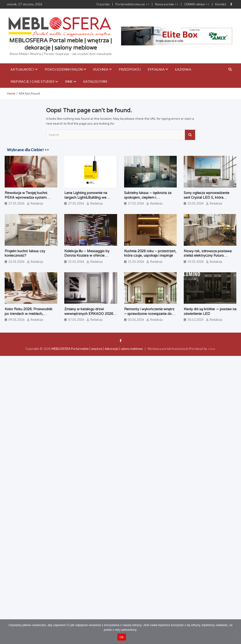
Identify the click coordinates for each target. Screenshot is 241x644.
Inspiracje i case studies (32, 81)
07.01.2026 (76, 320)
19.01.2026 (196, 262)
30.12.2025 (196, 320)
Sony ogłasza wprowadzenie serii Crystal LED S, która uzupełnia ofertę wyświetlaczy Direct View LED (208, 200)
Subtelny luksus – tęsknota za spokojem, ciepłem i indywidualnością (148, 197)
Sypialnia (156, 69)
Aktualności (22, 69)
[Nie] (235, 632)
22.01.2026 (17, 262)
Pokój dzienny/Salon (64, 69)
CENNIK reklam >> (197, 4)
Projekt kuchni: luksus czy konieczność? (25, 253)
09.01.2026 (17, 320)
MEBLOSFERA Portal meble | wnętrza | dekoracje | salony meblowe (97, 349)
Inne (69, 81)
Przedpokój (130, 69)
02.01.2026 (136, 320)
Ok (122, 637)
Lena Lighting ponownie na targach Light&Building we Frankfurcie (86, 197)
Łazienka (183, 69)
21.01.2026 (76, 262)
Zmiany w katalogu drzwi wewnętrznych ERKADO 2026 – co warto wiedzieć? (90, 314)
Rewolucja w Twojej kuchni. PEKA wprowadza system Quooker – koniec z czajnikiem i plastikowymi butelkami (30, 200)
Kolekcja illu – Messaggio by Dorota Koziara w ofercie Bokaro (87, 256)
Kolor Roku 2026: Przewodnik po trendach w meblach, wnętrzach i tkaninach (29, 314)
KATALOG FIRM (95, 81)
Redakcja (37, 203)
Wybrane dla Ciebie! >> (28, 150)
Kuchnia (101, 69)
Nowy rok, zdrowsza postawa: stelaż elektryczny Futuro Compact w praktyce (208, 256)
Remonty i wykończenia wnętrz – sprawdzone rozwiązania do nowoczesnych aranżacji (149, 314)
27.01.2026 (17, 203)
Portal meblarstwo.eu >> (132, 4)
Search (190, 135)
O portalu (103, 4)
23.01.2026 (196, 203)
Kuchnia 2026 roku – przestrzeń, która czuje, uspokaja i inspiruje (150, 253)
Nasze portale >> (167, 4)
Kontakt (221, 4)
